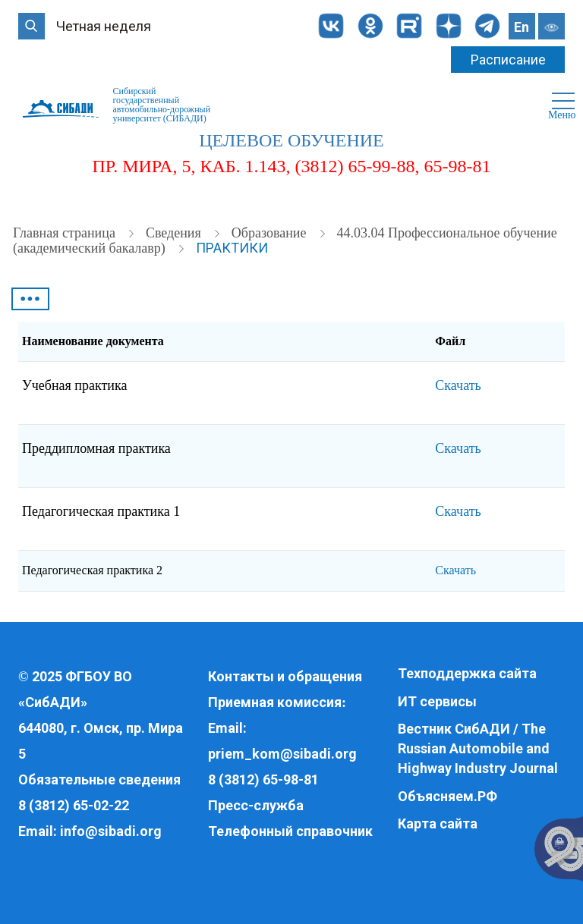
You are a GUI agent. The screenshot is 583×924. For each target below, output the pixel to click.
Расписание (508, 60)
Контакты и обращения (285, 676)
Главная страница (66, 233)
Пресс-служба (256, 805)
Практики (232, 248)
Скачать (458, 385)
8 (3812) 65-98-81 (263, 779)
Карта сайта (438, 823)
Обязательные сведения (99, 779)
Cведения (175, 233)
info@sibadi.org (111, 831)
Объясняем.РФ (447, 796)
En (522, 27)
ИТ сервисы (437, 701)
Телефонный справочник (290, 831)
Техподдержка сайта (467, 673)
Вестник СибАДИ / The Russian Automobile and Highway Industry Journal (478, 748)
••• (30, 299)
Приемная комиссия (275, 702)
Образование (271, 233)
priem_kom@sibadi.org (282, 754)
